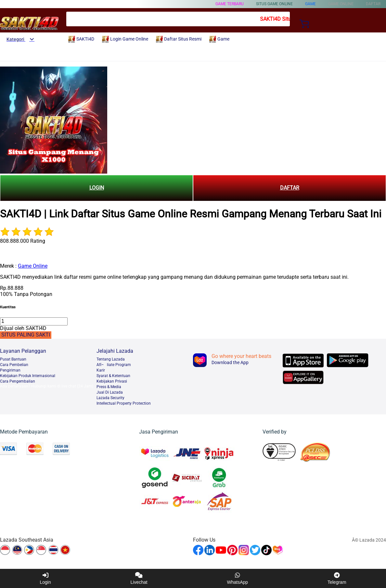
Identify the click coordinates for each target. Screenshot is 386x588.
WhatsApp (238, 578)
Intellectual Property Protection (124, 403)
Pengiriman (10, 370)
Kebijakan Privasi (112, 381)
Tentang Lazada (111, 359)
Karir (101, 370)
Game (310, 4)
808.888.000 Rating (23, 241)
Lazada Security (110, 398)
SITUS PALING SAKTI (26, 335)
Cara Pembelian (14, 365)
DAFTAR (290, 188)
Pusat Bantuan (13, 359)
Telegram (337, 578)
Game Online (33, 266)
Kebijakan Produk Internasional (28, 376)
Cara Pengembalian (18, 381)
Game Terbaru (230, 4)
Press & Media (109, 387)
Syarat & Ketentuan (113, 376)
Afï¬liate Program (114, 365)
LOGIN (97, 188)
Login (45, 578)
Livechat (139, 578)
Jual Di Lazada (110, 392)
